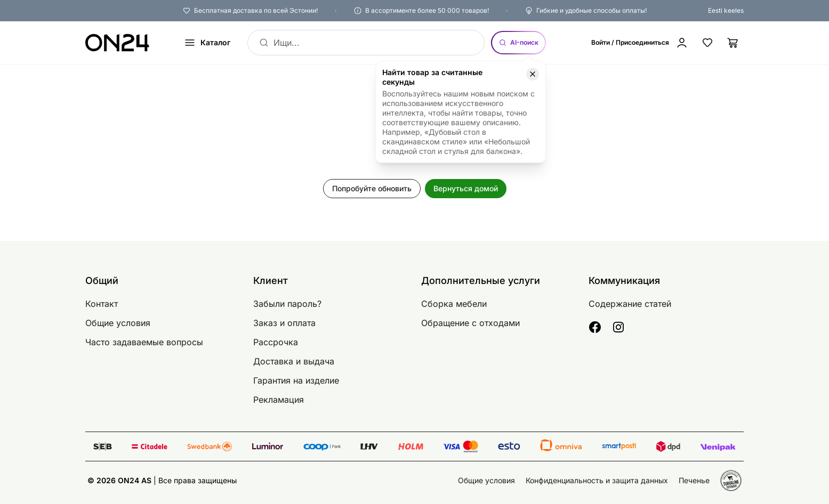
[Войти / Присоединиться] (640, 43)
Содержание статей (630, 304)
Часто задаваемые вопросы (144, 342)
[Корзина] (733, 43)
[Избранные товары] (707, 43)
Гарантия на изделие (296, 380)
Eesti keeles (726, 10)
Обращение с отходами (470, 323)
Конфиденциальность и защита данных (597, 480)
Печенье (694, 480)
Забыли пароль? (287, 304)
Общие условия (118, 323)
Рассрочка (276, 342)
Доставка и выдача (294, 361)
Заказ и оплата (284, 323)
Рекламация (279, 400)
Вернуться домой (466, 188)
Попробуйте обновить (372, 188)
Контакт (102, 304)
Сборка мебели (454, 304)
